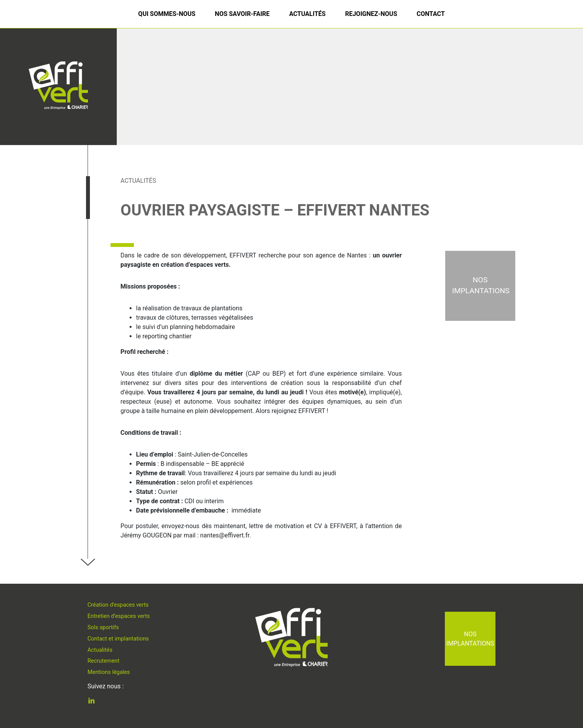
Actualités (307, 14)
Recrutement (104, 661)
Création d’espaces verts (118, 605)
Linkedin (97, 702)
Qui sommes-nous (167, 14)
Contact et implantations (118, 639)
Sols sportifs (103, 627)
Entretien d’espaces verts (119, 616)
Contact (430, 14)
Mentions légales (109, 672)
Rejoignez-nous (371, 14)
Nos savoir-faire (242, 14)
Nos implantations (470, 639)
